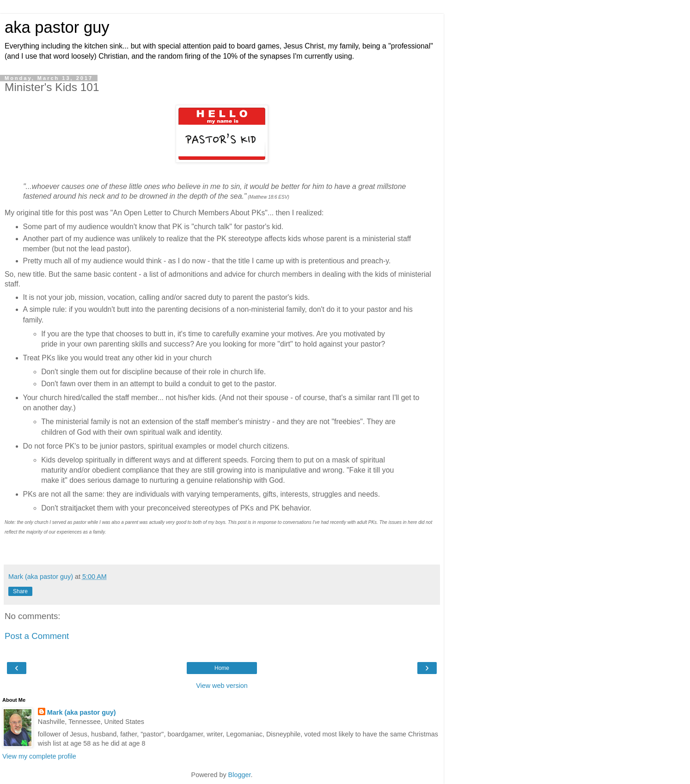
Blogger (240, 775)
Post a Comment (37, 636)
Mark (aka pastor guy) (82, 712)
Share (20, 591)
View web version (222, 686)
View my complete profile (39, 756)
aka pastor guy (57, 27)
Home (222, 668)
